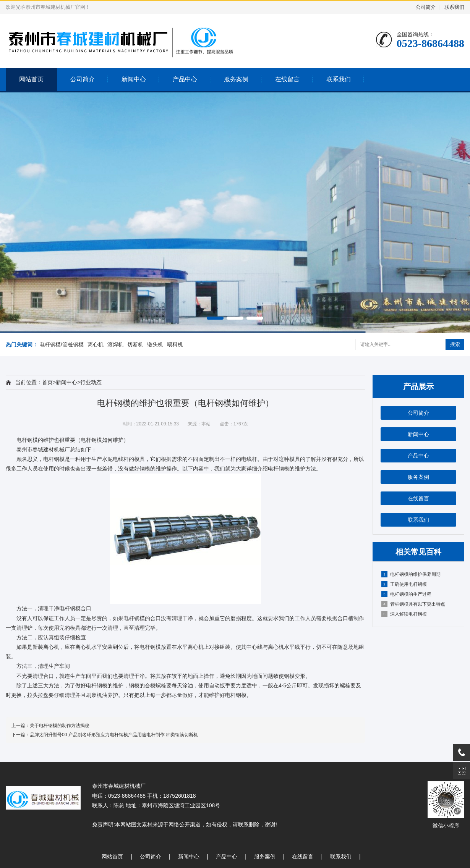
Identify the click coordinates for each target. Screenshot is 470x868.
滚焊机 (115, 344)
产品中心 (185, 79)
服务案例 (236, 79)
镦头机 (155, 344)
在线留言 (287, 79)
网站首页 (31, 79)
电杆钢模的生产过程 (406, 594)
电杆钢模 (27, 440)
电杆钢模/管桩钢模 (62, 344)
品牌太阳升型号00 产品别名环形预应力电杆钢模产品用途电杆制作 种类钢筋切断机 (114, 735)
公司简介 (426, 7)
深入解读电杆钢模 (404, 614)
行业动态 (91, 382)
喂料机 (175, 344)
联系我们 (454, 7)
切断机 (135, 344)
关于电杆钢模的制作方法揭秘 (60, 726)
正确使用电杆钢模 (404, 584)
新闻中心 (134, 79)
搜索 (455, 344)
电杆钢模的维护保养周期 (411, 574)
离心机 (96, 344)
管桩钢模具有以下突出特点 (413, 604)
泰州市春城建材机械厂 (43, 449)
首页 (47, 382)
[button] (215, 318)
